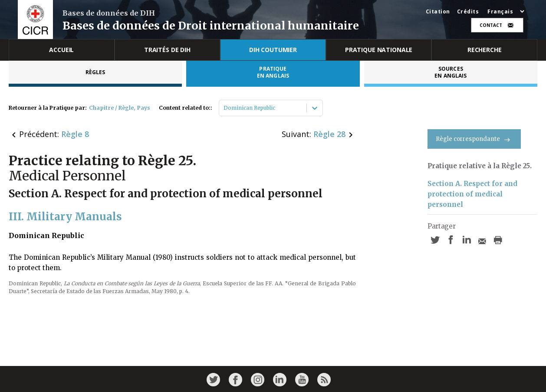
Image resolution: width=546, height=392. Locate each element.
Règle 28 (329, 134)
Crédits (468, 12)
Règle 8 (75, 134)
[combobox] (224, 108)
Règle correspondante (474, 139)
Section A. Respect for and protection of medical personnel (472, 194)
